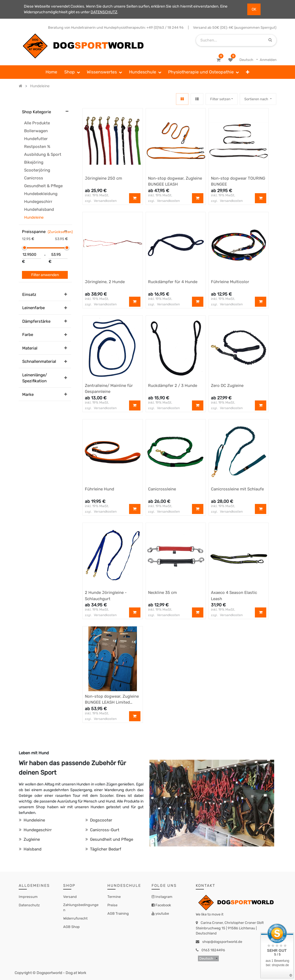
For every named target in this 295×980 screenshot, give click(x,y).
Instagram (163, 897)
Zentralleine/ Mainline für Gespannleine (109, 389)
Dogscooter (101, 820)
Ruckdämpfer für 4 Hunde (173, 282)
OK (254, 9)
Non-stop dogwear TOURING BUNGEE (238, 181)
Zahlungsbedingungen (81, 908)
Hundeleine (34, 820)
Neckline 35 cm (162, 593)
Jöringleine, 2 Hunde (105, 282)
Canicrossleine (162, 489)
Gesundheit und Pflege (111, 839)
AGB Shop (71, 927)
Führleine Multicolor (230, 282)
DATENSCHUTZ (104, 12)
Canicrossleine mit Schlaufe (237, 489)
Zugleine (31, 839)
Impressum (28, 897)
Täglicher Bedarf (105, 849)
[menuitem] (51, 72)
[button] (248, 72)
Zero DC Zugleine (227, 386)
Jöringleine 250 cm (103, 178)
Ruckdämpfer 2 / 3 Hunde (173, 386)
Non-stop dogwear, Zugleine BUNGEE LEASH (175, 181)
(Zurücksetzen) (60, 232)
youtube (162, 913)
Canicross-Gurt (104, 830)
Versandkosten (105, 201)
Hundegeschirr (37, 830)
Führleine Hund (100, 489)
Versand (70, 897)
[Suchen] (270, 40)
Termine (114, 897)
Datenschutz (29, 905)
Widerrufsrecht (75, 918)
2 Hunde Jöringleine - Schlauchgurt (106, 596)
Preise (112, 905)
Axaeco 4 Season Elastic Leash (234, 596)
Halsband (32, 849)
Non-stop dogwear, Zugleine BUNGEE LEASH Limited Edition (112, 700)
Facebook (163, 905)
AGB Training (118, 913)
